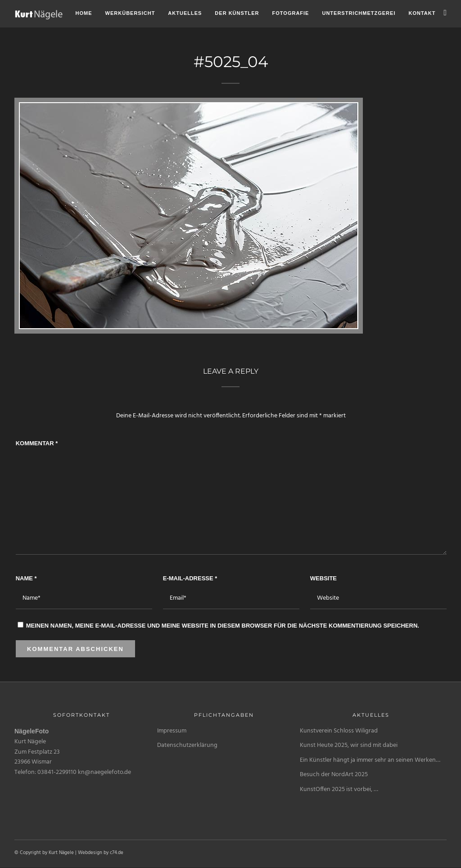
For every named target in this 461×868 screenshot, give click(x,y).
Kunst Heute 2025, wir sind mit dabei (349, 745)
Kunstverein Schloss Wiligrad (339, 731)
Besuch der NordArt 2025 (334, 775)
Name (26, 578)
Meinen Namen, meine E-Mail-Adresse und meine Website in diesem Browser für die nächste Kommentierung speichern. (223, 626)
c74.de (117, 853)
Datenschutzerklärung (187, 745)
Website (323, 578)
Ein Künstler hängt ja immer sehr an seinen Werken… (370, 760)
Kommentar (37, 443)
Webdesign (90, 853)
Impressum (172, 731)
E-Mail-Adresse (190, 578)
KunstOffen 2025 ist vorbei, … (339, 789)
